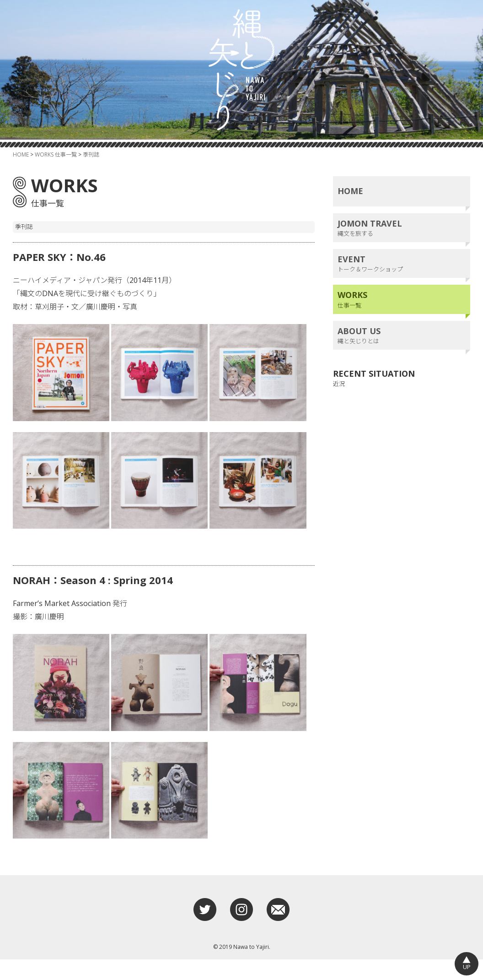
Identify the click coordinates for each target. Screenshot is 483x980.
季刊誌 (91, 175)
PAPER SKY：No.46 (64, 277)
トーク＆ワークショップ (402, 284)
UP (467, 963)
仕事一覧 (402, 320)
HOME (21, 175)
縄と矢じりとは (402, 356)
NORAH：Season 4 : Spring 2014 (102, 600)
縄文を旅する (402, 248)
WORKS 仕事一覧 (56, 175)
